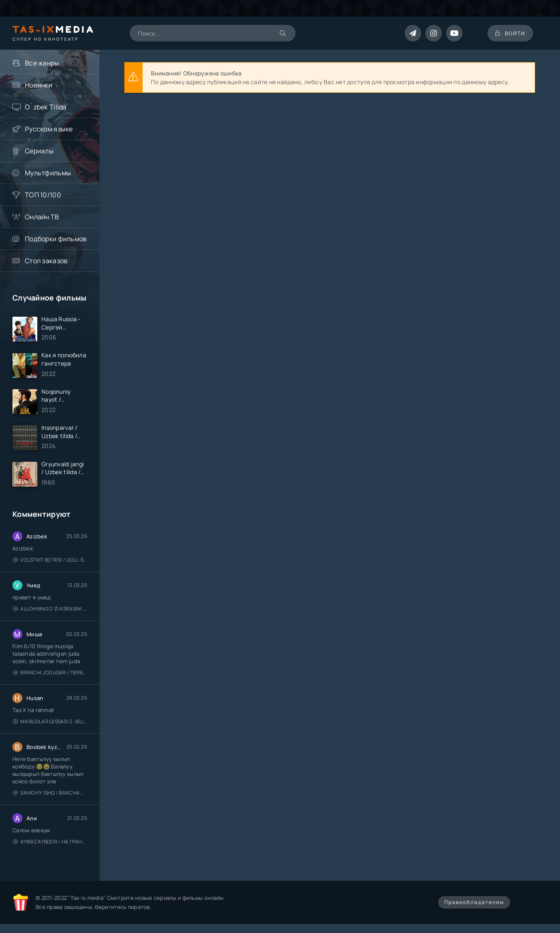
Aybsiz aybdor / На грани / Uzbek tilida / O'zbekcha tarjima (50, 843)
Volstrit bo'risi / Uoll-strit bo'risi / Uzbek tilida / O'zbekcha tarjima (50, 561)
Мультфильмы (48, 173)
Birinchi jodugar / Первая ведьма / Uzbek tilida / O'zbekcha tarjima (50, 674)
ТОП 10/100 (43, 195)
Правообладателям (474, 903)
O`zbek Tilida (46, 107)
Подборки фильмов (56, 239)
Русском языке (49, 129)
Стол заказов (46, 261)
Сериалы (39, 151)
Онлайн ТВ (42, 217)
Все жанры (42, 63)
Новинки (39, 85)
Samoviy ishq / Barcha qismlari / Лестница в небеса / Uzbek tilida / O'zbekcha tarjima (50, 794)
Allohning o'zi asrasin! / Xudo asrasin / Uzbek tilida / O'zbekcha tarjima (50, 610)
